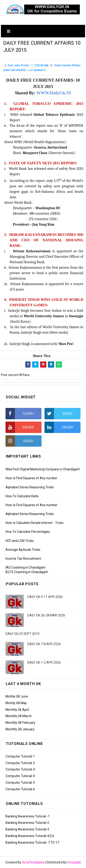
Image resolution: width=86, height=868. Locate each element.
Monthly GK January (20, 729)
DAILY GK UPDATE (15, 70)
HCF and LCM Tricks (20, 541)
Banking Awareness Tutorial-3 (27, 829)
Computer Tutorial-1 (20, 756)
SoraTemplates (33, 862)
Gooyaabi (74, 862)
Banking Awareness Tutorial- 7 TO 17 (32, 842)
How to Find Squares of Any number (32, 478)
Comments (38, 70)
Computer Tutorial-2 (20, 763)
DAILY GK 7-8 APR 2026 (44, 644)
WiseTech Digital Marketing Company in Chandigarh (43, 469)
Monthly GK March (19, 716)
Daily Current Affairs (67, 65)
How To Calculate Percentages (28, 532)
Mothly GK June (17, 696)
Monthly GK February (20, 723)
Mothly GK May (16, 703)
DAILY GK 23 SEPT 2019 (22, 634)
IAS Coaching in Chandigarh (25, 567)
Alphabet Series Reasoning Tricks (30, 487)
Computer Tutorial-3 (20, 769)
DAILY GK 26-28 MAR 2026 (46, 615)
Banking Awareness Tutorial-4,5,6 (30, 836)
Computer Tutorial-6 (20, 789)
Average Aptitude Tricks (23, 550)
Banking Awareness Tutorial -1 (28, 816)
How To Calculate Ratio (22, 496)
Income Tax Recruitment (23, 559)
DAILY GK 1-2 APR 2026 (44, 662)
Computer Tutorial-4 (20, 776)
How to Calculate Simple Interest (29, 523)
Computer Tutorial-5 (20, 783)
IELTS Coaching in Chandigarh (27, 572)
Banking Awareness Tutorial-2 (27, 823)
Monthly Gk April (17, 710)
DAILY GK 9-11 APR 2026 (45, 597)
